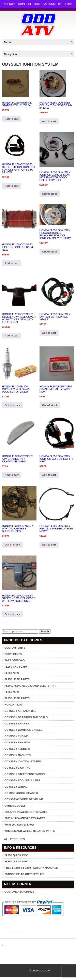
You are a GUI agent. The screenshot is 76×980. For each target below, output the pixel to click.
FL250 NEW (12, 673)
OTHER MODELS (15, 806)
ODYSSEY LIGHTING (17, 768)
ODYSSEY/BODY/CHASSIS (21, 793)
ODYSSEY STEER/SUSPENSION (25, 774)
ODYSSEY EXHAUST (17, 742)
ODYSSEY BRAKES (17, 724)
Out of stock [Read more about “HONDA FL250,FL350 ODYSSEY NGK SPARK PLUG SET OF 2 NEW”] (12, 405)
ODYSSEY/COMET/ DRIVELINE (24, 799)
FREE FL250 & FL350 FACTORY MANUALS (31, 868)
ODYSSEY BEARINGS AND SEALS (26, 717)
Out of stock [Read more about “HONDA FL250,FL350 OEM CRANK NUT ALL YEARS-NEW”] (50, 405)
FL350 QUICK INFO (16, 861)
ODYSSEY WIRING (16, 787)
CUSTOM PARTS (15, 648)
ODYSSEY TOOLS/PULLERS (22, 780)
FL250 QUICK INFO (16, 855)
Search (45, 631)
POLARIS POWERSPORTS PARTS (26, 812)
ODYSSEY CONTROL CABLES (23, 730)
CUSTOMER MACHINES (19, 892)
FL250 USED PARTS (17, 679)
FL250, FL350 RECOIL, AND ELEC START (30, 686)
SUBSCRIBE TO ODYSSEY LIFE (24, 874)
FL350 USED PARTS (17, 698)
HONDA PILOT (13, 705)
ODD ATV (44, 971)
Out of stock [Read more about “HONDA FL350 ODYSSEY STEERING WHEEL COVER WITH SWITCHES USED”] (12, 614)
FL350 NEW (12, 692)
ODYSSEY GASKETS (18, 755)
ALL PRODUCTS (14, 839)
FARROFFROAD (15, 660)
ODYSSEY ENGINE (16, 736)
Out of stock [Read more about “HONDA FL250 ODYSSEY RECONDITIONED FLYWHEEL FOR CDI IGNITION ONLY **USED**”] (50, 252)
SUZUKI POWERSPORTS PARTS (25, 818)
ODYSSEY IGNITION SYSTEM (23, 761)
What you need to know (19, 825)
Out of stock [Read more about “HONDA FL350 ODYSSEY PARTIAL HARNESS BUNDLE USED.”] (12, 545)
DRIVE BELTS (13, 654)
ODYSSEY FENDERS (17, 749)
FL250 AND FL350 (16, 667)
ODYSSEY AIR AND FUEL (20, 711)
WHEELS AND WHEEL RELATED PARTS (30, 831)
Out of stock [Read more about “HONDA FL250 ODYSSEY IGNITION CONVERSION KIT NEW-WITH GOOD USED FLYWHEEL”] (50, 194)
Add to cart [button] (12, 119)
